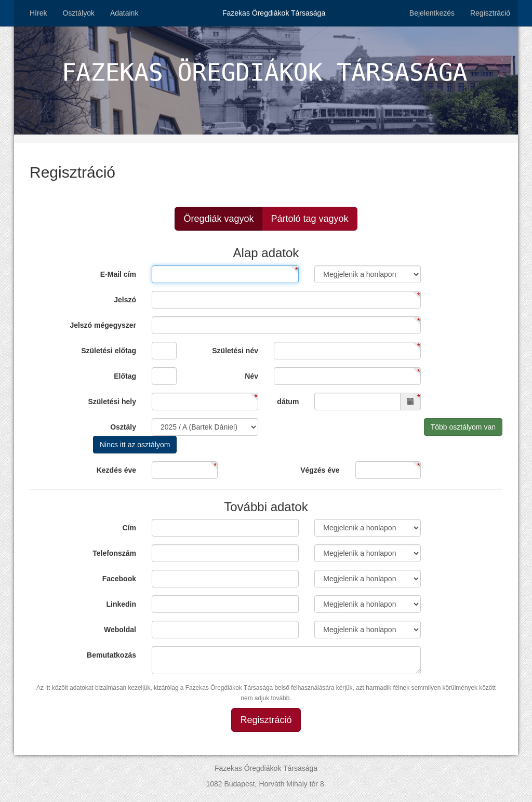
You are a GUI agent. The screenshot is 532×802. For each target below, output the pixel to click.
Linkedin (121, 604)
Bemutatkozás (111, 655)
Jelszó (125, 300)
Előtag (125, 376)
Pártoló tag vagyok (309, 219)
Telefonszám (114, 553)
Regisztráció (490, 13)
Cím (129, 528)
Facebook (119, 579)
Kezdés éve (116, 470)
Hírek (38, 13)
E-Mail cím (118, 274)
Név (251, 376)
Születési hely (112, 402)
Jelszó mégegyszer (103, 325)
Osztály (123, 427)
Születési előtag (109, 351)
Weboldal (120, 630)
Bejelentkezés (432, 13)
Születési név (235, 351)
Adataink (124, 13)
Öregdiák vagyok (218, 219)
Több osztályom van (463, 427)
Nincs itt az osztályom (135, 445)
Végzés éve (320, 470)
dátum (288, 402)
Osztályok (78, 13)
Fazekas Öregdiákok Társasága (274, 13)
